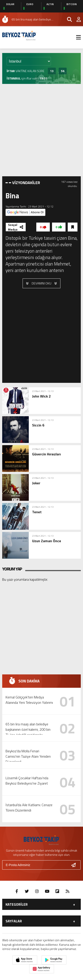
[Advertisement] (41, 130)
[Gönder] (75, 865)
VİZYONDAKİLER (26, 183)
